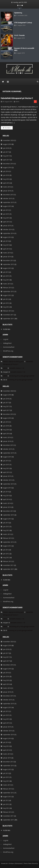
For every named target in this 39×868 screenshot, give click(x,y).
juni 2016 (6, 175)
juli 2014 (6, 241)
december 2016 (8, 164)
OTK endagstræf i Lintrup (23, 23)
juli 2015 (6, 210)
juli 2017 (6, 152)
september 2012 (9, 291)
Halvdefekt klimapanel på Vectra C (17, 98)
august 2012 (7, 295)
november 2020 (8, 140)
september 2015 (9, 202)
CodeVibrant (19, 866)
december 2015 (8, 195)
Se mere (7, 128)
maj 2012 (6, 307)
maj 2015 (6, 218)
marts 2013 (7, 284)
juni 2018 (6, 148)
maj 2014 (6, 245)
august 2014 (7, 237)
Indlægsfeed (7, 343)
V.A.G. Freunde (19, 35)
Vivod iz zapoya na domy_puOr (13, 361)
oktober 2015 (8, 198)
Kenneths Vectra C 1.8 (17, 368)
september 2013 (9, 264)
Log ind (6, 339)
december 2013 (8, 260)
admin (17, 102)
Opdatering (18, 13)
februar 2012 (7, 311)
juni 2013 (6, 276)
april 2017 (6, 160)
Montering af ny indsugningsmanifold (22, 376)
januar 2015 (7, 226)
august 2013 (7, 268)
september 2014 (9, 233)
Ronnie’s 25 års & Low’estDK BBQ (24, 49)
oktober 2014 (8, 229)
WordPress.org (8, 351)
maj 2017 (6, 156)
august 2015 (7, 206)
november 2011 (8, 315)
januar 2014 (7, 257)
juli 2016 (6, 171)
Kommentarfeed (9, 347)
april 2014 (6, 249)
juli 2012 (6, 299)
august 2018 (7, 144)
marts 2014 (7, 253)
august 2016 (7, 167)
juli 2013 (6, 272)
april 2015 (6, 222)
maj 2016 (6, 179)
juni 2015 (6, 214)
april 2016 (6, 183)
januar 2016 (7, 191)
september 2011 (9, 319)
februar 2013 (7, 288)
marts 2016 (7, 187)
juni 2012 (6, 303)
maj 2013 (6, 280)
